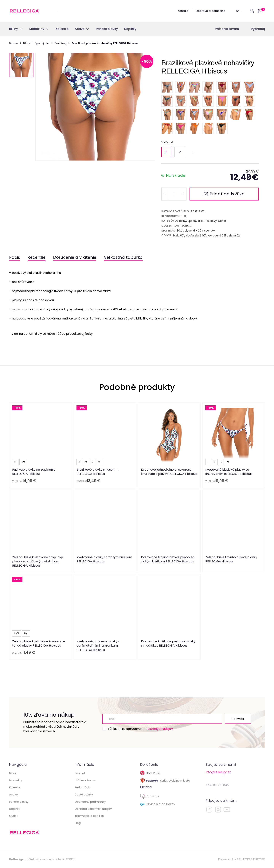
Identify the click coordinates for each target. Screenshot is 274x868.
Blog (78, 823)
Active (13, 795)
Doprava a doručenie (211, 11)
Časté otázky (84, 795)
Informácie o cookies (89, 816)
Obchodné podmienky (90, 802)
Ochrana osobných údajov (93, 809)
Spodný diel (42, 43)
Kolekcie (15, 787)
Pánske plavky (19, 802)
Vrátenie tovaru (227, 29)
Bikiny (27, 43)
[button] (252, 11)
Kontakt (183, 11)
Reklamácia (83, 787)
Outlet (13, 816)
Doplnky (15, 809)
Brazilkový (61, 43)
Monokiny (16, 780)
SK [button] (239, 11)
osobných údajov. (160, 729)
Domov (14, 43)
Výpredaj (258, 29)
